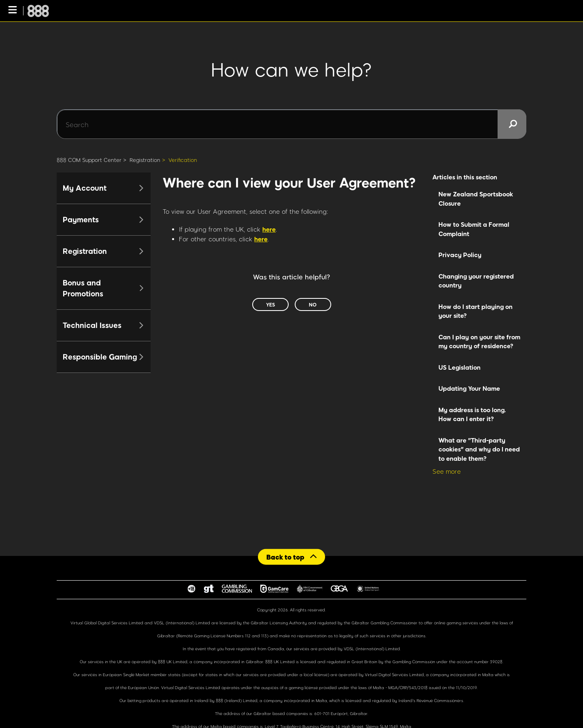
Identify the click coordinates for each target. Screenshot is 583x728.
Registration (145, 160)
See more (447, 471)
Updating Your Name (469, 388)
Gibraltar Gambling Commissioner (384, 623)
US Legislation (460, 367)
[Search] (291, 124)
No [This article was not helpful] (313, 304)
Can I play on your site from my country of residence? (479, 342)
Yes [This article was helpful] (270, 304)
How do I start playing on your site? (476, 311)
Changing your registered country (476, 281)
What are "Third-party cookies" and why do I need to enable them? (479, 449)
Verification (183, 160)
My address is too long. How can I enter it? (472, 414)
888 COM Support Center (89, 160)
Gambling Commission (414, 662)
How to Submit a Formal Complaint (474, 229)
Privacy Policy (460, 255)
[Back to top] (291, 557)
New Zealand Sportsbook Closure (476, 199)
